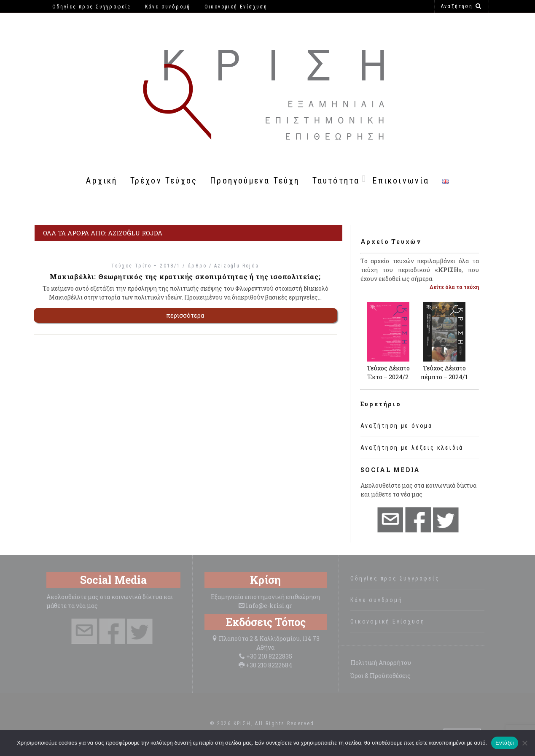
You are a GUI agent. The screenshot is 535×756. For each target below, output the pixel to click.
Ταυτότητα (336, 181)
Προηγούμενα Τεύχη (255, 181)
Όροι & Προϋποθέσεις (380, 676)
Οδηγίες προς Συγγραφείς (395, 578)
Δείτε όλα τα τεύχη (454, 287)
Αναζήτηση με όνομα (397, 426)
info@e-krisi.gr (269, 606)
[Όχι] (524, 743)
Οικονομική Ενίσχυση (387, 621)
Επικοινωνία (401, 181)
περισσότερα (185, 315)
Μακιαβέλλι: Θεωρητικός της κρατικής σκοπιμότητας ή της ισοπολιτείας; (185, 277)
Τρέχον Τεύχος (164, 181)
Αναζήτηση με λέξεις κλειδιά (412, 448)
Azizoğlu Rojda (237, 266)
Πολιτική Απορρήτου (381, 663)
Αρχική (102, 181)
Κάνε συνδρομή (376, 600)
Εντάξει (505, 743)
